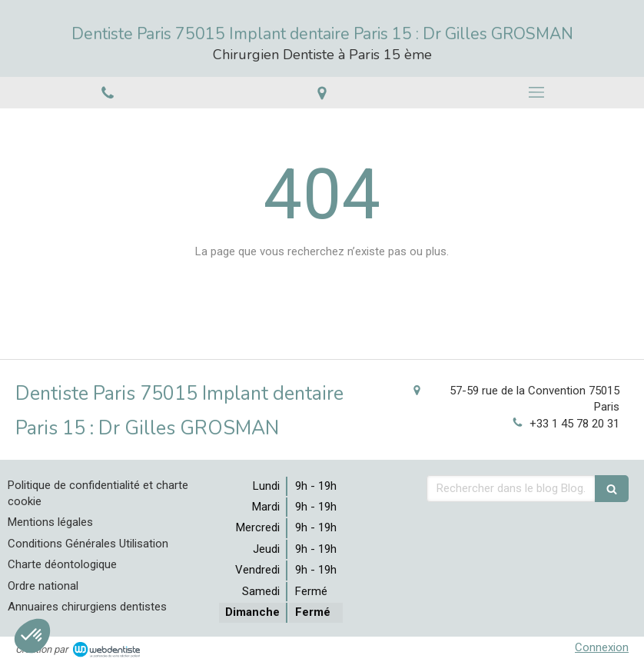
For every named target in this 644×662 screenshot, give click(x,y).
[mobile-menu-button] (537, 92)
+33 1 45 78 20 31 (574, 424)
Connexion (602, 647)
